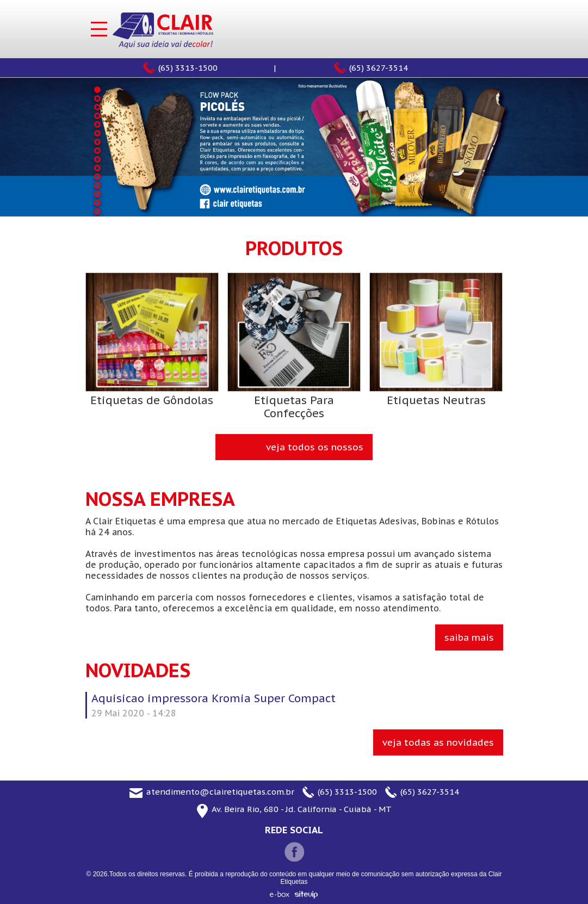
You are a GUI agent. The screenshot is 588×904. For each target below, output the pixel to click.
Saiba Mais (469, 637)
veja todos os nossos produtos (315, 451)
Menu (99, 29)
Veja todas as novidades (438, 742)
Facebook (294, 852)
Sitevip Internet (306, 895)
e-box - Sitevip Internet (280, 894)
